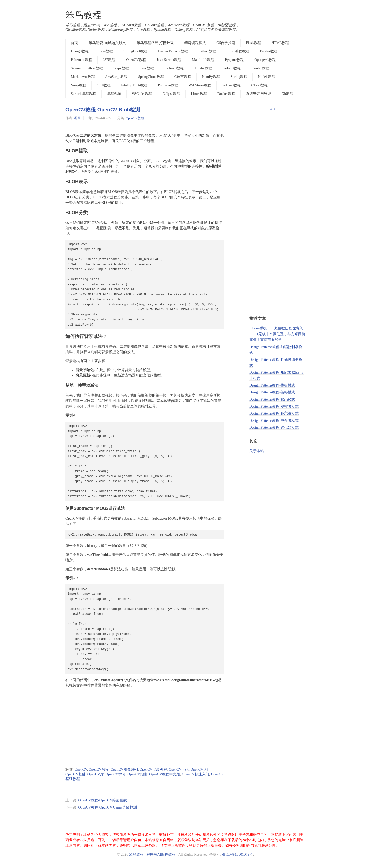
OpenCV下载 (179, 770)
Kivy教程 (147, 68)
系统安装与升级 (258, 94)
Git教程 (288, 94)
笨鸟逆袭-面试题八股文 (107, 43)
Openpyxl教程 (265, 60)
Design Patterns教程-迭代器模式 (274, 428)
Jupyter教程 (203, 68)
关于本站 (257, 451)
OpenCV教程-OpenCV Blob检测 (103, 110)
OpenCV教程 (136, 60)
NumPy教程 (211, 77)
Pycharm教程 (168, 85)
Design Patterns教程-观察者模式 (274, 406)
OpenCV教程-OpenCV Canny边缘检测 (107, 807)
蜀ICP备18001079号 (238, 854)
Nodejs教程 (267, 77)
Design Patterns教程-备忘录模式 (274, 413)
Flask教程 (253, 43)
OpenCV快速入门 (196, 774)
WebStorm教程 (200, 85)
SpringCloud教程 (151, 77)
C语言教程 (183, 77)
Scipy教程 (121, 68)
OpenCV (81, 770)
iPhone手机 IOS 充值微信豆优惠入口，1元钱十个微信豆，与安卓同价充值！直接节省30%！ (277, 334)
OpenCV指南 (137, 774)
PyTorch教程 (174, 68)
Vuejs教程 (79, 85)
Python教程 (207, 51)
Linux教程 (199, 94)
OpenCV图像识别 (124, 770)
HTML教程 (280, 43)
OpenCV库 (96, 774)
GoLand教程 (231, 85)
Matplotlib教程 (203, 60)
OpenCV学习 (116, 774)
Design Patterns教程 (173, 51)
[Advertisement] (145, 728)
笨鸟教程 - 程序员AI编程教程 (152, 854)
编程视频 (114, 94)
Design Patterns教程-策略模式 (272, 392)
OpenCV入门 (200, 770)
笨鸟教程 (83, 15)
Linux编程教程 (238, 51)
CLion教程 (259, 85)
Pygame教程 (234, 60)
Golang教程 (231, 68)
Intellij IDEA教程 (134, 85)
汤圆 (77, 118)
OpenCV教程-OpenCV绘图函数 (102, 800)
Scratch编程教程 (83, 94)
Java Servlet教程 (169, 60)
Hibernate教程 (82, 60)
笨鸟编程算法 (195, 43)
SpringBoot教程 (135, 51)
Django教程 (80, 51)
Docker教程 (226, 94)
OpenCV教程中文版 (165, 774)
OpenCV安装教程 (153, 770)
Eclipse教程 (171, 94)
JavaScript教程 (116, 77)
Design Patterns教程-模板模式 (272, 385)
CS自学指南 (226, 43)
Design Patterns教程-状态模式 (272, 400)
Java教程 (106, 51)
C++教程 (104, 85)
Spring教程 (239, 77)
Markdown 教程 (83, 77)
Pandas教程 (269, 51)
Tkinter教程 (260, 68)
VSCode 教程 (142, 94)
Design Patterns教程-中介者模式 (274, 421)
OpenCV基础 (75, 774)
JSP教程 (109, 60)
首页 (74, 43)
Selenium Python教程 (87, 68)
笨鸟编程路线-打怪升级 (155, 43)
